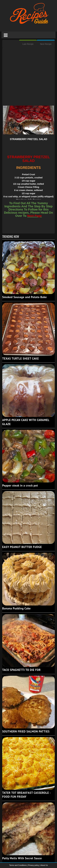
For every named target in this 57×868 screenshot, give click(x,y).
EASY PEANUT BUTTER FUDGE (22, 547)
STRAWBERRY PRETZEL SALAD (29, 139)
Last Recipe (28, 44)
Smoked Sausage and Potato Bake (24, 297)
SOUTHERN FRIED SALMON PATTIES (26, 731)
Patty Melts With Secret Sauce (22, 858)
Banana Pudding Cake (16, 608)
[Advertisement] (29, 77)
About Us (44, 865)
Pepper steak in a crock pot (20, 485)
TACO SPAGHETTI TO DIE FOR (21, 670)
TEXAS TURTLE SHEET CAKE (21, 358)
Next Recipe (46, 44)
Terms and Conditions (18, 865)
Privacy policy (34, 865)
